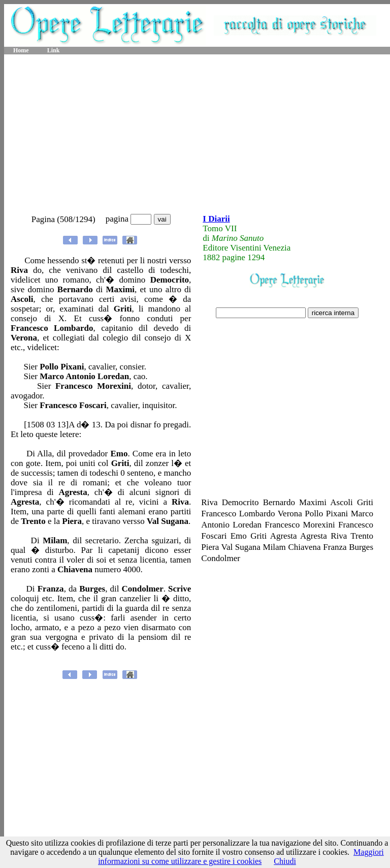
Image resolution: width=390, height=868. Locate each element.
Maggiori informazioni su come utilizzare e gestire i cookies (241, 857)
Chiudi (285, 861)
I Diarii (216, 219)
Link (54, 50)
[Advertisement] (197, 135)
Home (21, 50)
